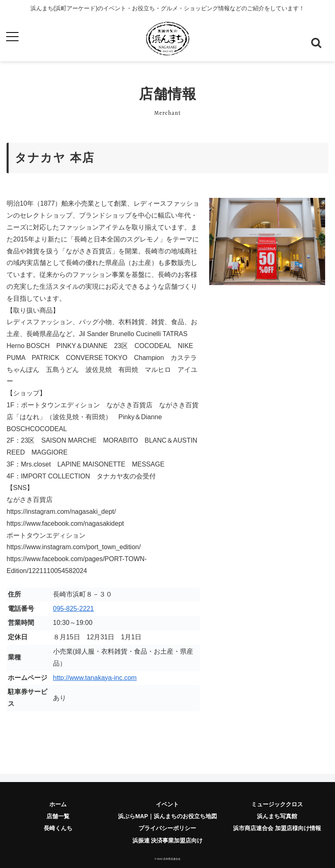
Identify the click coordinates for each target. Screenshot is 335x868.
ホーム (58, 804)
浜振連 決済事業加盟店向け (168, 840)
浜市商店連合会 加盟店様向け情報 (277, 828)
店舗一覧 (58, 816)
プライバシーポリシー (167, 828)
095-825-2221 (74, 609)
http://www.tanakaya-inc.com (95, 678)
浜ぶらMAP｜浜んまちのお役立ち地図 (167, 816)
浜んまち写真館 (277, 816)
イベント (167, 804)
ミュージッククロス (277, 804)
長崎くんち (58, 828)
